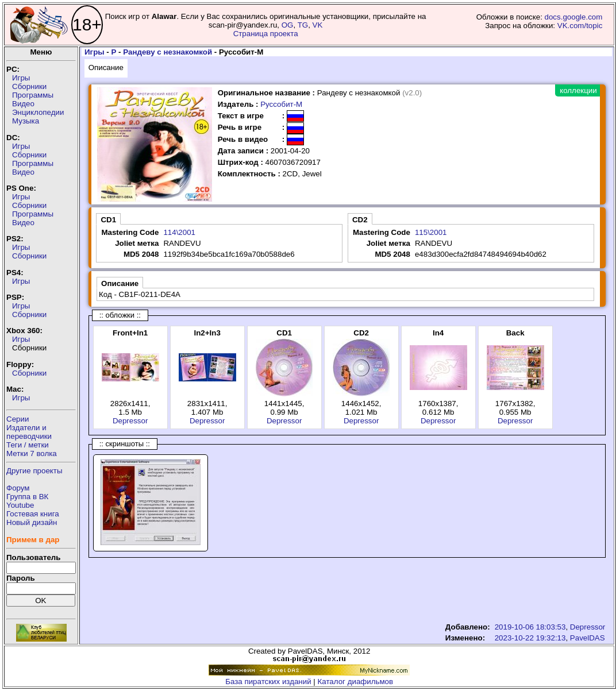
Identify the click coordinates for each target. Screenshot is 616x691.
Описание (106, 67)
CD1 (108, 220)
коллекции (578, 90)
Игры (21, 78)
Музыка (26, 121)
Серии (18, 419)
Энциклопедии (38, 112)
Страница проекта (266, 34)
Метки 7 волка (32, 453)
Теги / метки (28, 445)
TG (303, 25)
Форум (18, 488)
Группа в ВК (27, 497)
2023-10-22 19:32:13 (530, 638)
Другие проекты (34, 471)
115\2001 (431, 232)
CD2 (360, 220)
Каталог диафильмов (356, 682)
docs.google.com (574, 17)
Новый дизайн (32, 522)
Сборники (29, 86)
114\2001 (179, 232)
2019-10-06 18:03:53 (530, 627)
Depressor (130, 421)
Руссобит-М (281, 104)
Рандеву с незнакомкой (168, 52)
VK (318, 25)
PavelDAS (588, 638)
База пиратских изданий (268, 682)
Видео (23, 104)
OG (288, 25)
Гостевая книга (33, 514)
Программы (33, 95)
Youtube (20, 505)
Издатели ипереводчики (29, 432)
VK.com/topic (580, 26)
